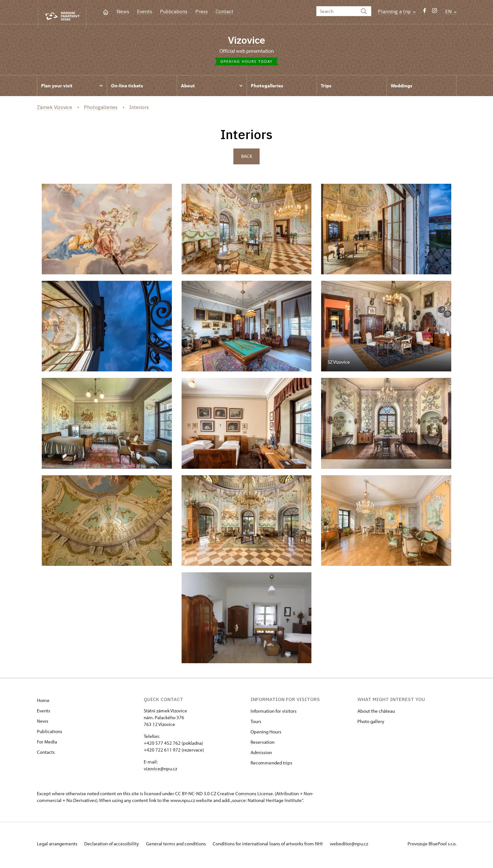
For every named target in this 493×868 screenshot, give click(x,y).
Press (202, 11)
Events (145, 11)
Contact (224, 11)
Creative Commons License (245, 796)
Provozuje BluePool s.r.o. (432, 846)
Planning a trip (397, 11)
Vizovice (247, 40)
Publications (174, 11)
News (123, 11)
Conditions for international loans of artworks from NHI (281, 846)
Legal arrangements (58, 846)
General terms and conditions (185, 846)
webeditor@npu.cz (366, 846)
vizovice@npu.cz (160, 771)
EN (451, 11)
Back (247, 159)
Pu (39, 734)
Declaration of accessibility (117, 846)
